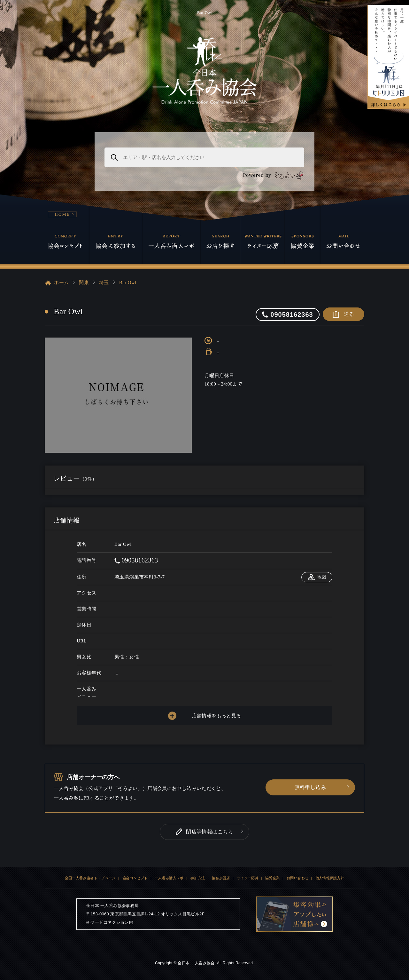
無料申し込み (310, 787)
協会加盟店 (221, 878)
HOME (62, 214)
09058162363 (136, 560)
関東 (84, 283)
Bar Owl (128, 283)
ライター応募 (248, 878)
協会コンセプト (135, 878)
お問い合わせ (297, 878)
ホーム (57, 283)
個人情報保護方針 (330, 878)
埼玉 (104, 283)
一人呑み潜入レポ (169, 878)
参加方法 (198, 878)
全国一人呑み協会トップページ (90, 878)
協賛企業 (273, 878)
